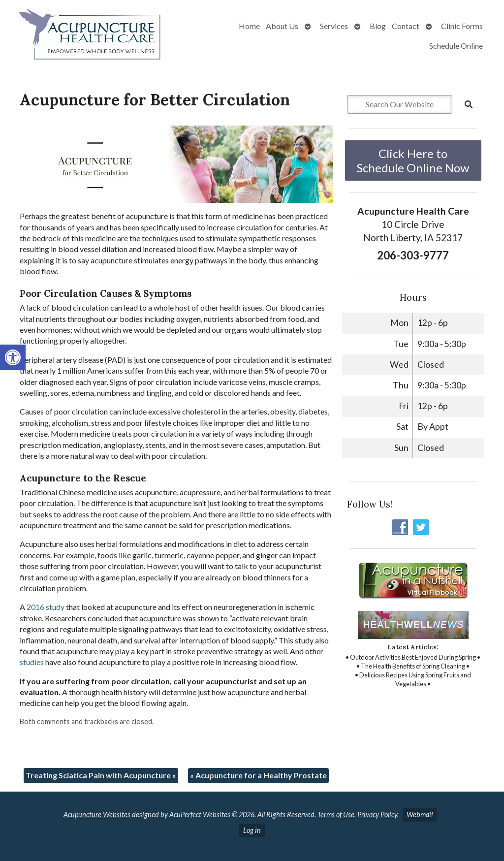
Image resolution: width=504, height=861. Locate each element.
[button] (13, 357)
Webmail (420, 814)
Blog (378, 26)
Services (334, 26)
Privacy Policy (377, 814)
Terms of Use (336, 814)
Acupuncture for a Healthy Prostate (258, 775)
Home (249, 26)
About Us (282, 26)
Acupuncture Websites (97, 814)
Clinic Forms (462, 26)
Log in (252, 830)
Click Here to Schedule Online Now (413, 160)
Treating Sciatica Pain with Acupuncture (101, 775)
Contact (406, 26)
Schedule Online (456, 46)
